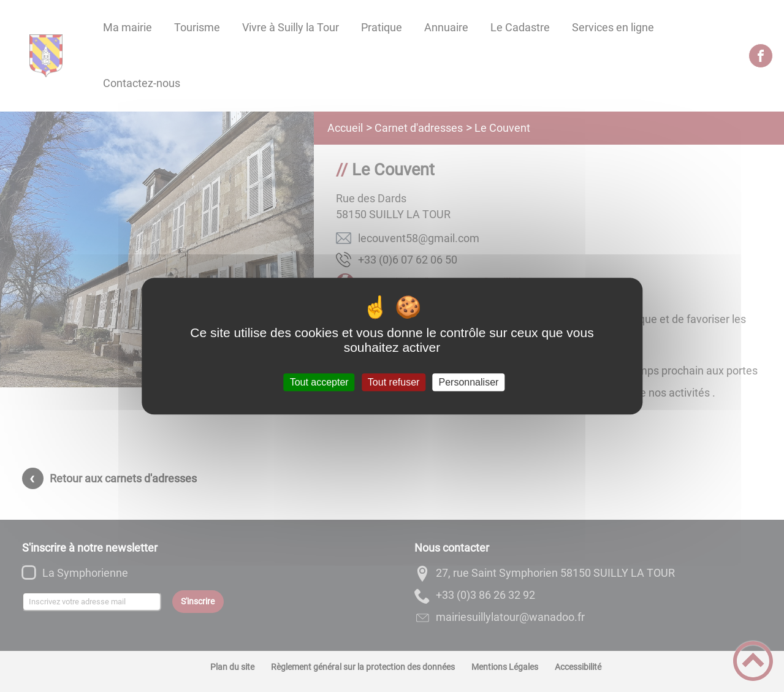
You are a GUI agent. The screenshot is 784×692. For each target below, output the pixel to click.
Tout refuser (394, 382)
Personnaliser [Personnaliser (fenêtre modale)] (469, 382)
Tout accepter (319, 382)
